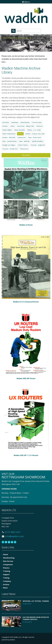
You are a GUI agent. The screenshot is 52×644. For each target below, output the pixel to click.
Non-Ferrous (8, 561)
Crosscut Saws (37, 122)
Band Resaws (25, 122)
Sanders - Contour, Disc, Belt (35, 134)
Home (6, 554)
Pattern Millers (7, 130)
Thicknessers (24, 149)
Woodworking (9, 558)
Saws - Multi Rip (24, 141)
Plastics (6, 568)
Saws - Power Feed (34, 137)
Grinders (5, 126)
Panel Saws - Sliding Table (26, 126)
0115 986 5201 (11, 532)
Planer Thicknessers (9, 134)
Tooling (6, 578)
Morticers (40, 126)
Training (7, 571)
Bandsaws (15, 122)
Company (7, 581)
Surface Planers (23, 145)
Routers (20, 134)
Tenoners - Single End (38, 145)
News (5, 588)
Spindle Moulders (38, 141)
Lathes (12, 126)
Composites (8, 565)
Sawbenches (22, 137)
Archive (6, 585)
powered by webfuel (8, 640)
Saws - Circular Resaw (9, 141)
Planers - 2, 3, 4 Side (34, 130)
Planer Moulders (20, 130)
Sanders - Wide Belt (9, 137)
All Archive (6, 122)
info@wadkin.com (13, 536)
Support (6, 574)
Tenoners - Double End (10, 149)
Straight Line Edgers (9, 145)
